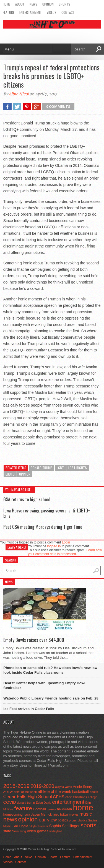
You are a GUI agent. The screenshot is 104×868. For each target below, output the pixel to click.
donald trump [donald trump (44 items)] (26, 803)
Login (66, 542)
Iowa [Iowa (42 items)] (27, 815)
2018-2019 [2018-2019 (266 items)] (16, 786)
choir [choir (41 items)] (69, 797)
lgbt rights (78, 468)
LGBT (60, 468)
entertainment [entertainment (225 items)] (68, 802)
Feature (9, 12)
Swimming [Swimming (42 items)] (19, 831)
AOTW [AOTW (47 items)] (8, 792)
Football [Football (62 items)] (40, 809)
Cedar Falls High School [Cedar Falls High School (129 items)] (28, 796)
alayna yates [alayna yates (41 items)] (63, 787)
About (20, 4)
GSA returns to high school (27, 499)
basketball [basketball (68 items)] (80, 792)
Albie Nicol (19, 94)
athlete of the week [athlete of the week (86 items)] (54, 792)
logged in (54, 546)
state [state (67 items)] (7, 831)
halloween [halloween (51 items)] (64, 809)
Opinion (48, 4)
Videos (52, 12)
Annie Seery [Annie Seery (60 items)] (82, 787)
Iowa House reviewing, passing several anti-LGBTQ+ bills (47, 513)
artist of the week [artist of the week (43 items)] (25, 792)
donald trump (41, 468)
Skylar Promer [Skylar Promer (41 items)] (39, 826)
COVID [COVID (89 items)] (10, 802)
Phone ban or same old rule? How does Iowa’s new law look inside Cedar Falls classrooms (50, 670)
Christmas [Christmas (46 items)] (80, 797)
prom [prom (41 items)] (72, 820)
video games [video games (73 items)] (38, 831)
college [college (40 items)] (93, 797)
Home (6, 4)
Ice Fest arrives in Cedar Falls (29, 709)
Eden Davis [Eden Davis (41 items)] (44, 803)
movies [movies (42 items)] (74, 815)
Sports (64, 4)
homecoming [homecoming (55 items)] (13, 815)
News (33, 4)
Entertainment (31, 12)
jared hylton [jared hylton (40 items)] (60, 815)
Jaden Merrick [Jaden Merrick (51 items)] (41, 815)
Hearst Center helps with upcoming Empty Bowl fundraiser (44, 685)
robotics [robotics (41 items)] (82, 820)
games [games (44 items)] (51, 809)
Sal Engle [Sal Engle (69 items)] (20, 826)
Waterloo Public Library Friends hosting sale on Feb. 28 (51, 698)
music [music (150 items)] (86, 814)
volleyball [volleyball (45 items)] (56, 831)
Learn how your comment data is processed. (65, 552)
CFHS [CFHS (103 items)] (59, 797)
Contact (68, 12)
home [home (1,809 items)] (83, 807)
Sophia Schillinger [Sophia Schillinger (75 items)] (64, 826)
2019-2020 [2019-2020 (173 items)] (42, 786)
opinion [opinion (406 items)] (28, 819)
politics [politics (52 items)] (63, 820)
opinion (25, 474)
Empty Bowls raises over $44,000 (34, 640)
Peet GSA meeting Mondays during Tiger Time (43, 527)
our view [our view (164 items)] (48, 820)
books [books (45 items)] (94, 792)
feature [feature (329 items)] (23, 808)
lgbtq (10, 474)
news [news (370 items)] (10, 820)
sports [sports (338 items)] (88, 825)
